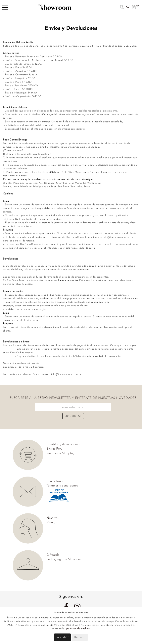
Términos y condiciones (62, 486)
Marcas (52, 523)
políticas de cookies (78, 629)
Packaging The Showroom (65, 559)
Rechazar (80, 637)
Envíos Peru (54, 449)
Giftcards (53, 555)
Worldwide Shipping (61, 453)
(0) (135, 6)
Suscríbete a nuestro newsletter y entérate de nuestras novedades (73, 398)
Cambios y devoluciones (63, 444)
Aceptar (62, 637)
